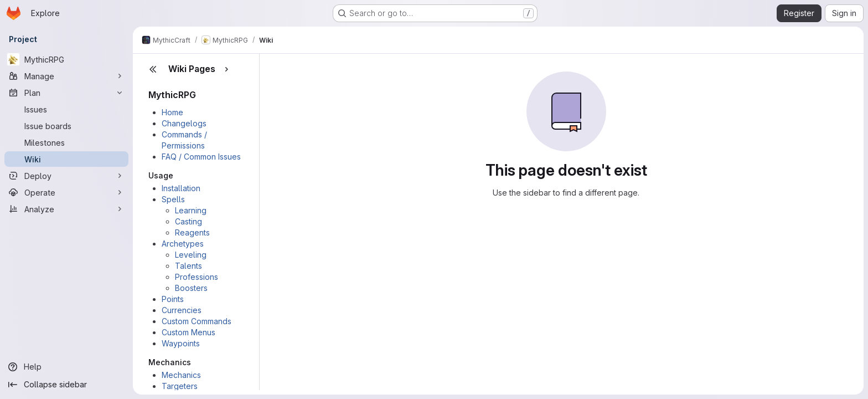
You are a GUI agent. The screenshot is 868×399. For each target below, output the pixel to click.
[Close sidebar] (153, 69)
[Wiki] (66, 159)
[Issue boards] (66, 126)
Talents (188, 266)
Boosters (191, 288)
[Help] (66, 367)
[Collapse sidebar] (66, 385)
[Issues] (66, 109)
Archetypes (183, 244)
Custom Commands (197, 321)
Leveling (191, 255)
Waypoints (181, 343)
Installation (181, 188)
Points (173, 299)
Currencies (182, 310)
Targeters (180, 386)
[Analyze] (66, 209)
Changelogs (184, 123)
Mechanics (181, 375)
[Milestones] (66, 142)
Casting (188, 221)
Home (172, 112)
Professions (197, 277)
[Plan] (66, 93)
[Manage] (66, 76)
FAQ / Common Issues (201, 157)
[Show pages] (226, 69)
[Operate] (66, 192)
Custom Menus (188, 332)
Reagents (192, 232)
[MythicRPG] (66, 59)
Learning (191, 210)
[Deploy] (66, 176)
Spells (173, 199)
